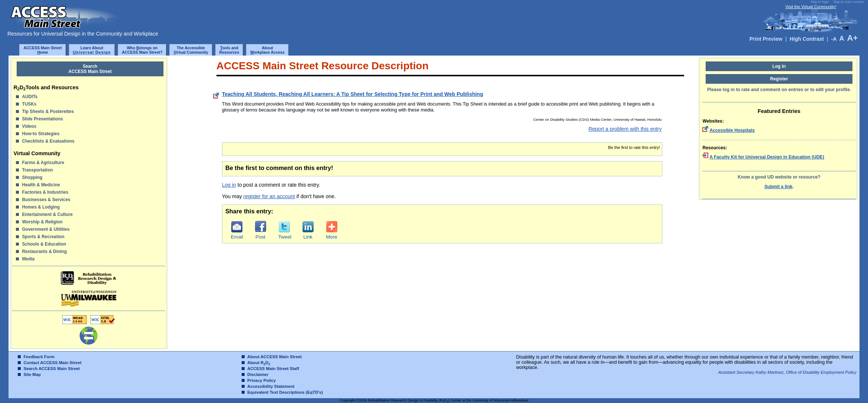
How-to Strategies (41, 134)
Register (779, 79)
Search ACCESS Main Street (52, 369)
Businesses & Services (46, 200)
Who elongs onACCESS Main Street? (142, 50)
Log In (779, 66)
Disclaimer (258, 374)
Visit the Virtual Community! (811, 7)
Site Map (32, 374)
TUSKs (29, 104)
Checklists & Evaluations (48, 141)
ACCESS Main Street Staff (273, 369)
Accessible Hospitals (732, 130)
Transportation (37, 170)
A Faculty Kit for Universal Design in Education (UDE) (767, 157)
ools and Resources (229, 50)
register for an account (269, 196)
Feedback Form (39, 357)
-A (834, 39)
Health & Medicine (41, 185)
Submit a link (778, 187)
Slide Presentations (42, 119)
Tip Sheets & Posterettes (48, 111)
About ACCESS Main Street (274, 357)
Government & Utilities (46, 229)
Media (28, 259)
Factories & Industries (45, 192)
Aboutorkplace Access (267, 50)
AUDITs (30, 97)
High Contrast (807, 39)
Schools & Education (44, 244)
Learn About (92, 50)
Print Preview (766, 39)
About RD (259, 363)
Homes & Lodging (41, 207)
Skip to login (820, 2)
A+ (852, 38)
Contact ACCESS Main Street (52, 363)
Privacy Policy (261, 380)
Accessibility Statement (271, 386)
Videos (29, 126)
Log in (229, 185)
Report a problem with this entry (625, 129)
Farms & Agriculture (43, 163)
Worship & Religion (42, 222)
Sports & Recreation (43, 237)
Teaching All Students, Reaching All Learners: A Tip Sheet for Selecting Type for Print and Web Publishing (353, 94)
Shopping (32, 177)
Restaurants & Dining (44, 252)
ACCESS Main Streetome (42, 50)
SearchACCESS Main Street (90, 69)
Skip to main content (848, 2)
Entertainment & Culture (47, 214)
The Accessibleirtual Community (191, 50)
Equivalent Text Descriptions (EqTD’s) (285, 392)
